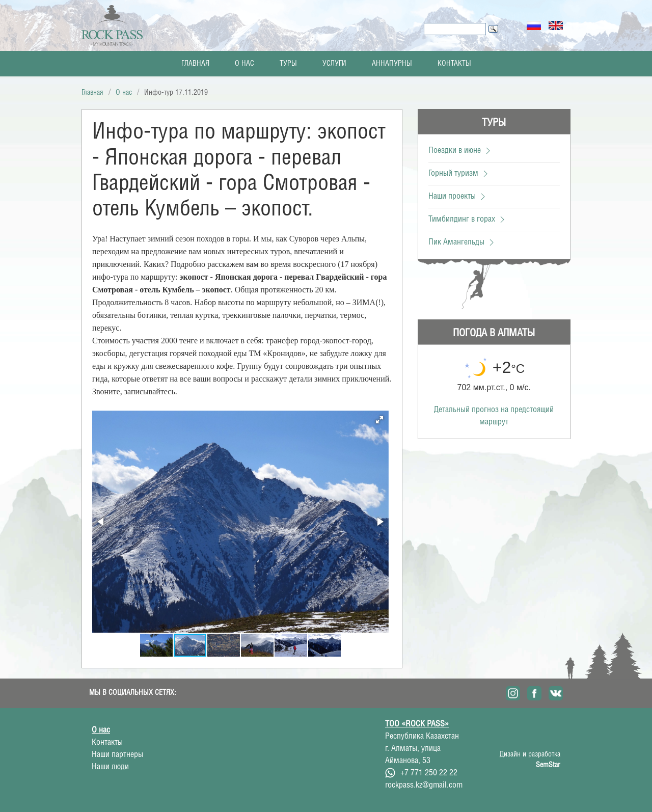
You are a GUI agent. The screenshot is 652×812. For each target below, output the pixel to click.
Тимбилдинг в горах (468, 219)
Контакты (454, 64)
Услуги (334, 64)
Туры (288, 64)
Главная (195, 64)
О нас (244, 64)
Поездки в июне (461, 151)
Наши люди (110, 767)
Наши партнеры (117, 755)
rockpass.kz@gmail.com (424, 785)
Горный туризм (459, 173)
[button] (379, 420)
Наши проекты (458, 196)
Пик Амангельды (463, 242)
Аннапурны (392, 64)
